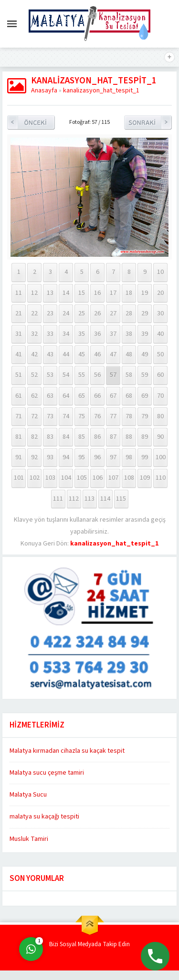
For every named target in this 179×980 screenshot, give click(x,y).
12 (34, 293)
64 (66, 396)
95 (82, 457)
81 (19, 437)
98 (129, 457)
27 (113, 313)
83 (50, 437)
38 (129, 334)
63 (50, 396)
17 (113, 293)
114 (105, 499)
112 (74, 499)
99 (145, 457)
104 (66, 478)
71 (19, 416)
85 (82, 437)
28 (129, 313)
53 (50, 375)
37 (113, 334)
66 (97, 396)
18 (129, 293)
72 (34, 416)
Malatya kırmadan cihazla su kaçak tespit (67, 751)
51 (19, 375)
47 (113, 354)
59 (145, 375)
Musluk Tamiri (29, 839)
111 (58, 499)
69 (145, 396)
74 (66, 416)
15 (82, 293)
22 (34, 313)
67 (113, 396)
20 (160, 293)
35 (82, 334)
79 (145, 416)
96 (97, 457)
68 (129, 396)
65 (82, 396)
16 (97, 293)
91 (19, 457)
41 (19, 354)
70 (160, 396)
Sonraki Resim (148, 122)
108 (129, 478)
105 (82, 478)
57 (113, 375)
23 (50, 313)
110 (161, 478)
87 (113, 437)
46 (97, 354)
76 (97, 416)
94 (66, 457)
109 (145, 478)
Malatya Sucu (28, 795)
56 (97, 375)
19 (145, 293)
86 (97, 437)
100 (161, 457)
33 (50, 334)
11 (19, 293)
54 (66, 375)
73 (50, 416)
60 (160, 375)
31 (19, 334)
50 (160, 354)
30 (160, 313)
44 (66, 354)
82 (34, 437)
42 (34, 354)
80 (160, 416)
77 (113, 416)
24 (66, 313)
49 (145, 354)
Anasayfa (44, 91)
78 (129, 416)
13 (50, 293)
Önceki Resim (31, 122)
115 (121, 499)
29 (145, 313)
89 (145, 437)
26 (97, 313)
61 (19, 396)
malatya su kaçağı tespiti (44, 817)
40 (160, 334)
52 (34, 375)
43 (50, 354)
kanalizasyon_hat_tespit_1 (101, 91)
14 (66, 293)
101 (19, 478)
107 (113, 478)
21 (19, 313)
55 (82, 375)
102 (35, 478)
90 (160, 437)
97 (113, 457)
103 (50, 478)
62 (34, 396)
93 (50, 457)
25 (82, 313)
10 (160, 272)
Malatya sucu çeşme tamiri (47, 773)
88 (129, 437)
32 (34, 334)
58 (129, 375)
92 (34, 457)
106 (98, 478)
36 (97, 334)
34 (66, 334)
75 (82, 416)
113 (89, 499)
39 (145, 334)
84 (66, 437)
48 (129, 354)
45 (82, 354)
